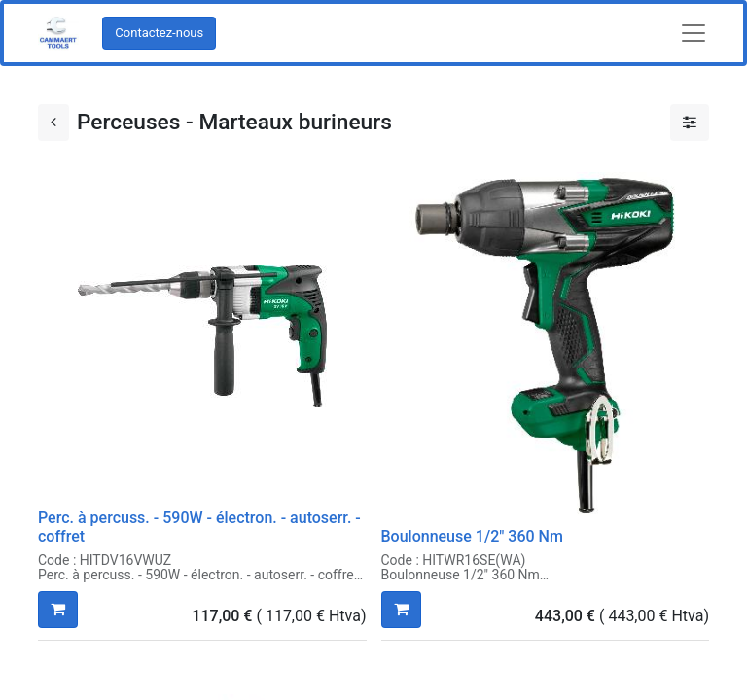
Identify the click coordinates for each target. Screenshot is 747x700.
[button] (58, 610)
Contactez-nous (159, 33)
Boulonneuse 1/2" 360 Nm (472, 536)
